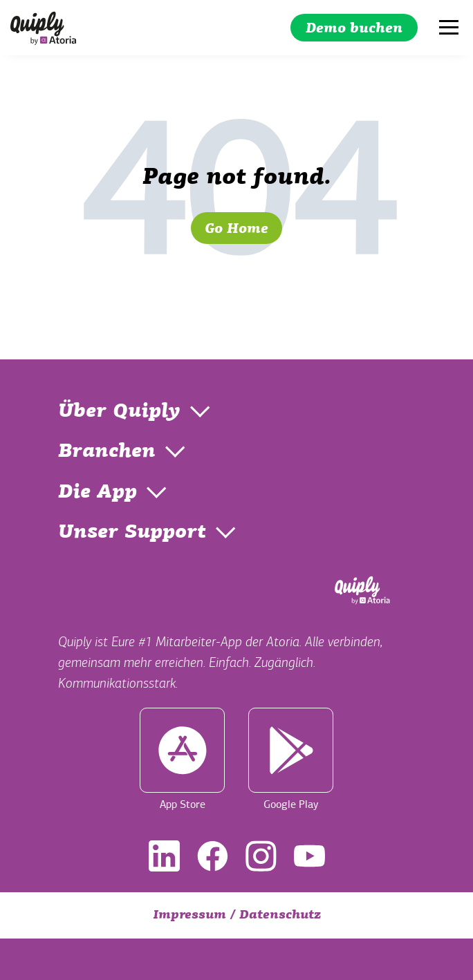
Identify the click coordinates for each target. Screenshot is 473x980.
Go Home (236, 229)
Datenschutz (280, 915)
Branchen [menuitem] (107, 452)
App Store (182, 760)
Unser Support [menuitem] (132, 533)
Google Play (291, 760)
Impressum (189, 915)
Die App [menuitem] (98, 493)
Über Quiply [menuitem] (119, 412)
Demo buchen (354, 29)
